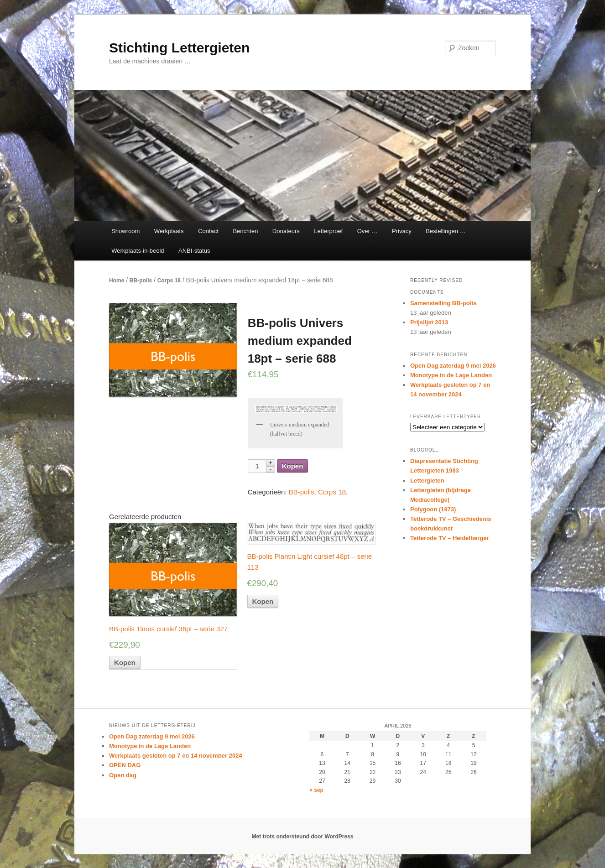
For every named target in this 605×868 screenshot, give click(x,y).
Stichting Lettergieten (179, 48)
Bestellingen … (446, 231)
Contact (208, 231)
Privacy (402, 231)
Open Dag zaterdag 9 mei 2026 (453, 366)
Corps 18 (169, 281)
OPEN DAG (125, 765)
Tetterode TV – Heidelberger (449, 538)
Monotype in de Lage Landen (451, 375)
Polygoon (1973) (433, 509)
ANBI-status (194, 251)
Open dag (123, 775)
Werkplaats (169, 231)
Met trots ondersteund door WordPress (302, 837)
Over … (368, 231)
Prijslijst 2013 (429, 322)
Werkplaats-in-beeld (138, 251)
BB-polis (141, 281)
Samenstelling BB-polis (443, 303)
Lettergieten (427, 481)
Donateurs (286, 231)
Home (117, 281)
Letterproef (328, 231)
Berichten (245, 231)
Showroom (125, 231)
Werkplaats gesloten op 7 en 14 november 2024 (176, 756)
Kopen (293, 466)
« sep (316, 790)
